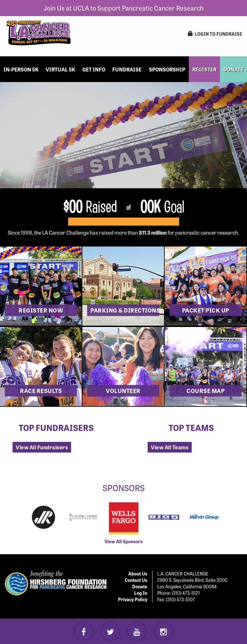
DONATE (233, 69)
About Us (138, 574)
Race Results (41, 390)
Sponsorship (167, 69)
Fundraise (127, 69)
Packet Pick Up (206, 310)
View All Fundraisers (42, 447)
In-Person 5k (21, 69)
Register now (41, 310)
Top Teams (191, 427)
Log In (141, 593)
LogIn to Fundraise (215, 34)
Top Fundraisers (56, 427)
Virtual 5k (60, 69)
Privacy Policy (133, 599)
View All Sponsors (124, 541)
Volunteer (123, 390)
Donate (140, 586)
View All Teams (170, 447)
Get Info (94, 69)
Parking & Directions (125, 310)
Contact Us (136, 580)
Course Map (206, 390)
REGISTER (204, 69)
